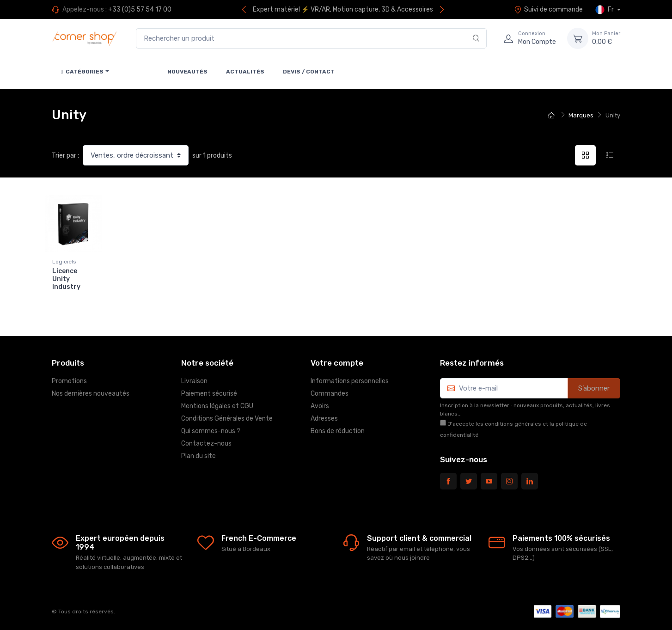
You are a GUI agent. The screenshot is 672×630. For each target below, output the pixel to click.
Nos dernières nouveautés (91, 391)
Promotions (69, 378)
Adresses (324, 416)
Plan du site (199, 453)
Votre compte (337, 361)
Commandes (330, 391)
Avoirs (320, 403)
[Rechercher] (476, 39)
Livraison (194, 378)
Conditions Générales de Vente (227, 416)
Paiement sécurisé (209, 391)
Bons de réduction (338, 428)
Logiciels (64, 262)
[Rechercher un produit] (311, 39)
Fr (605, 10)
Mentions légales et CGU (217, 403)
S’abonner (594, 385)
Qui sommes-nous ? (211, 428)
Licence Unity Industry (66, 279)
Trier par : (65, 156)
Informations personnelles (350, 378)
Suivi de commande (548, 9)
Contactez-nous (206, 441)
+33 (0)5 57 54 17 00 (140, 9)
